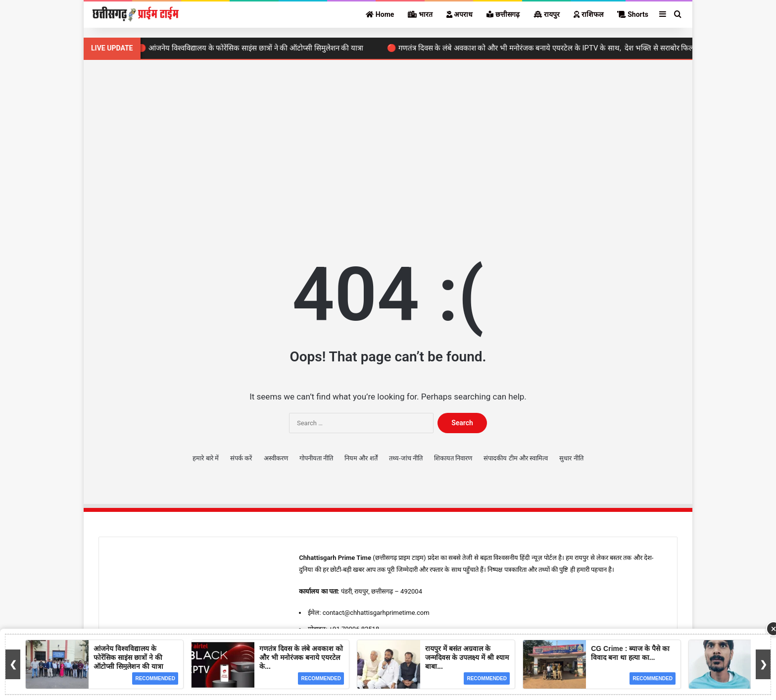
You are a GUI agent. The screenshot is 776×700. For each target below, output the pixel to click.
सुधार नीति (571, 458)
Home (380, 14)
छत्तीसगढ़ (503, 14)
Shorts (633, 14)
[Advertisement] (388, 144)
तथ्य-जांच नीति (406, 458)
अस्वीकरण (276, 458)
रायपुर (547, 14)
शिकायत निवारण (453, 458)
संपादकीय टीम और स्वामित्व (516, 458)
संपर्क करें (241, 458)
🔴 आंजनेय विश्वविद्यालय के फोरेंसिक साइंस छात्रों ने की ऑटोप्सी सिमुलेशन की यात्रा (254, 48)
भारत (420, 14)
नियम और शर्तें (361, 458)
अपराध (460, 14)
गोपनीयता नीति (316, 458)
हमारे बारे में (205, 458)
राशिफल (588, 14)
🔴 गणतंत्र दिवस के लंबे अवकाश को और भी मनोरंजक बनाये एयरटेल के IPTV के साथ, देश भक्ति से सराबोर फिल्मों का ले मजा (561, 48)
